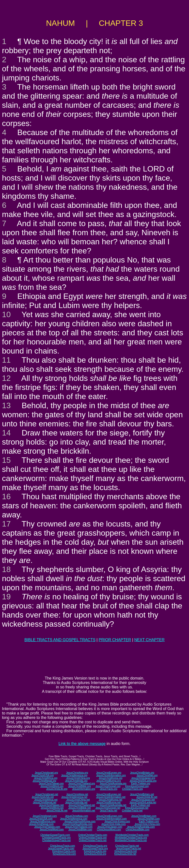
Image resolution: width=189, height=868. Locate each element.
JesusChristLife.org (57, 789)
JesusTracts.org (109, 789)
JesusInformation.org (84, 789)
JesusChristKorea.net (110, 800)
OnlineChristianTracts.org (93, 838)
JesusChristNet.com (149, 819)
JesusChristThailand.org (82, 783)
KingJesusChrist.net (125, 854)
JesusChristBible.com (80, 829)
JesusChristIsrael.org (46, 773)
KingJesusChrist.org (95, 854)
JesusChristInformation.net (111, 797)
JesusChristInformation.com (111, 819)
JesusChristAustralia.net (113, 805)
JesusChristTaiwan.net (51, 805)
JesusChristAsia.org (77, 773)
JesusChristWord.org (52, 786)
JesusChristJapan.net (143, 800)
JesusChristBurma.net (109, 802)
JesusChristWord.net (52, 808)
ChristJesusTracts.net (127, 846)
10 (6, 314)
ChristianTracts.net (132, 811)
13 (6, 405)
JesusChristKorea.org (110, 778)
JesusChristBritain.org (142, 773)
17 (6, 524)
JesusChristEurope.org (109, 773)
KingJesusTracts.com (64, 851)
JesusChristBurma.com (43, 821)
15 (6, 460)
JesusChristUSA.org (43, 775)
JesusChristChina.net (78, 800)
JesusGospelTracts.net (128, 848)
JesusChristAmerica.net (74, 797)
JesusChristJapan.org (143, 778)
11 (6, 360)
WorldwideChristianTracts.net (131, 840)
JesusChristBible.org (79, 786)
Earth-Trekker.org (141, 783)
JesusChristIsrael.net (46, 794)
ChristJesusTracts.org (95, 846)
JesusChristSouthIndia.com (78, 824)
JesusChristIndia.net (76, 802)
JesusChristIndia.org (76, 781)
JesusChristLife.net (147, 797)
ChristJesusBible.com (138, 829)
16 (6, 496)
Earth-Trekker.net (140, 805)
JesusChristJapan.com (110, 827)
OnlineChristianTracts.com (93, 835)
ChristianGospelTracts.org (56, 838)
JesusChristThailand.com (79, 827)
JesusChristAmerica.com (74, 819)
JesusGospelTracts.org (95, 848)
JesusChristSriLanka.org (143, 781)
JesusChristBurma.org (109, 781)
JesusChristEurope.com (109, 816)
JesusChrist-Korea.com (117, 821)
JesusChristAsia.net (77, 794)
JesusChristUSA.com (41, 819)
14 (6, 433)
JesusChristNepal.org (44, 781)
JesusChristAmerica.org (74, 775)
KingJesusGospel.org (137, 786)
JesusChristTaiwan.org (51, 783)
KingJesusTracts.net (126, 851)
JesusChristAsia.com (76, 816)
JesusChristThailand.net (82, 805)
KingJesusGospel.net (137, 808)
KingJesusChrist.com (64, 854)
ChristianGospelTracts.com (55, 835)
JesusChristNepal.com (41, 824)
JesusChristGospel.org (108, 786)
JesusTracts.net (109, 811)
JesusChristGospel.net (108, 808)
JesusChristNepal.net (45, 802)
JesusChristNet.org (147, 775)
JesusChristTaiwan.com (47, 827)
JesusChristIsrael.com (45, 816)
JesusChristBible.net (79, 808)
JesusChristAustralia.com (141, 827)
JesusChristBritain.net (142, 794)
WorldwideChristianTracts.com (132, 835)
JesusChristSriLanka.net (143, 802)
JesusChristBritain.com (144, 816)
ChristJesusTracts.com (62, 846)
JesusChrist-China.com (147, 824)
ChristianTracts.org (132, 789)
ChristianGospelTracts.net (56, 840)
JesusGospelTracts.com (61, 848)
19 (6, 597)
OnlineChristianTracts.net (93, 840)
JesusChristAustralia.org (113, 783)
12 (6, 378)
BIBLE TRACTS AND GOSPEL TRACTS (60, 640)
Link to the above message (82, 744)
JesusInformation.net (84, 811)
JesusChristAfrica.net (46, 800)
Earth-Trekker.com (149, 821)
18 (6, 569)
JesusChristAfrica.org (46, 778)
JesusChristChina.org (78, 778)
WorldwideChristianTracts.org (131, 838)
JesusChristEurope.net (109, 794)
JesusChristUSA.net (43, 797)
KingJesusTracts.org (95, 851)
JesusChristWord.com (52, 829)
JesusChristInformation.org (111, 775)
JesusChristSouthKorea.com (80, 821)
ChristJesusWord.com (109, 829)
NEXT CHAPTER (150, 640)
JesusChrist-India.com (114, 824)
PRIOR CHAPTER (115, 640)
